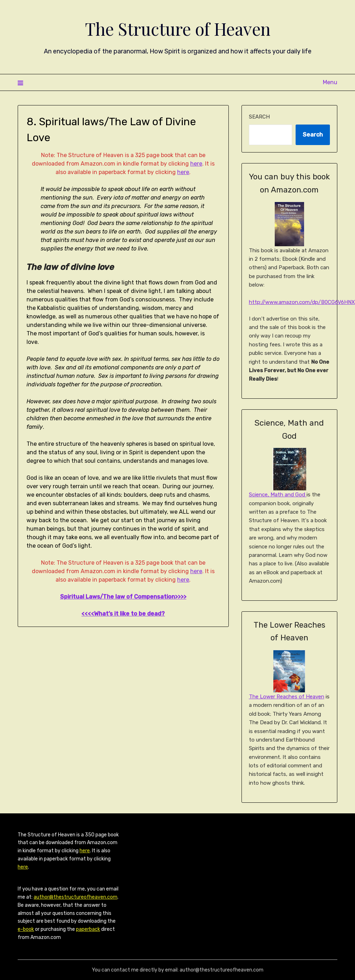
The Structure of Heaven (178, 29)
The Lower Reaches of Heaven (287, 697)
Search (259, 117)
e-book (26, 929)
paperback (88, 929)
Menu (330, 82)
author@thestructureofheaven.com (75, 897)
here (196, 164)
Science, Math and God (278, 495)
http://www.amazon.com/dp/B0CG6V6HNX (302, 302)
